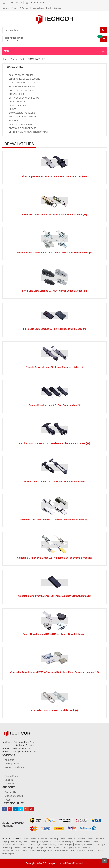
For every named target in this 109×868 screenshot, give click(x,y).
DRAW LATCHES (16, 94)
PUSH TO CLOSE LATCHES (21, 75)
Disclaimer (10, 784)
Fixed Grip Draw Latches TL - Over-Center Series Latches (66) (55, 215)
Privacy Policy (12, 764)
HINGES (12, 109)
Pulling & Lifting (91, 842)
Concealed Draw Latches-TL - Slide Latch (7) (54, 710)
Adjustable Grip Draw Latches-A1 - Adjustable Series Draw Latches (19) (55, 558)
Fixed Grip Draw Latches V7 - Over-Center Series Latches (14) (55, 291)
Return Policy (11, 776)
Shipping (9, 780)
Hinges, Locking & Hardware (72, 839)
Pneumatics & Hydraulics (41, 850)
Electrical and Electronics (15, 845)
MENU (7, 51)
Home (5, 59)
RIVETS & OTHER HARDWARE (22, 128)
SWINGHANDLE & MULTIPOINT (23, 87)
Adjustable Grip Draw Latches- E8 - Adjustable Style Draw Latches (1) (55, 596)
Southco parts (29, 839)
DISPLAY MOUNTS (17, 102)
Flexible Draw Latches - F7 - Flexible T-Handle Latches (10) (55, 482)
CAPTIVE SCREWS (17, 105)
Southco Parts (18, 59)
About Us (9, 760)
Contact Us (10, 792)
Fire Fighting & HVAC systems (76, 848)
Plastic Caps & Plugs (24, 848)
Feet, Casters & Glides (49, 842)
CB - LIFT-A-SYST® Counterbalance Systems (28, 132)
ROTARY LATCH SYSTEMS (21, 90)
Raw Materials (62, 850)
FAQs (8, 800)
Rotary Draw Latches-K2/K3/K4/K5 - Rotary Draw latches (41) (54, 634)
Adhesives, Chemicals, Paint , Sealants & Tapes (51, 845)
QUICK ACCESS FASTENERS (22, 113)
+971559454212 (12, 3)
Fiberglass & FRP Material (48, 848)
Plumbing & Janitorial (72, 842)
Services (6, 8)
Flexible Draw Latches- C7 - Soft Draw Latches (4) (54, 405)
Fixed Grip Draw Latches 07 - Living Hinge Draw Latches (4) (55, 329)
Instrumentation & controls (15, 850)
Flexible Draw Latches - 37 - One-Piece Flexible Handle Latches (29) (55, 443)
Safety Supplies (78, 850)
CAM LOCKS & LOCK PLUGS (21, 124)
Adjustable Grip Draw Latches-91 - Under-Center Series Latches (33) (55, 520)
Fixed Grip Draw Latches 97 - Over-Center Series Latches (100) (55, 176)
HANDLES (13, 121)
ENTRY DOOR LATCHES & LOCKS (24, 98)
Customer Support (14, 796)
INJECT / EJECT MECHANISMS (22, 117)
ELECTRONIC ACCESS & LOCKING (24, 79)
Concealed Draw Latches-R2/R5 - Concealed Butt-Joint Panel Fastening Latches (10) (55, 672)
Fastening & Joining (47, 839)
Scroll (105, 860)
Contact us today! (36, 3)
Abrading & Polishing (85, 845)
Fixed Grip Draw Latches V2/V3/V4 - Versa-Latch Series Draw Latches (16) (55, 253)
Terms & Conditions (14, 767)
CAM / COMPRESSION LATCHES (23, 83)
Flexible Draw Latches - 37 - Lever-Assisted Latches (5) (55, 367)
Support (14, 8)
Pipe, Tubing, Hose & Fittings (23, 842)
